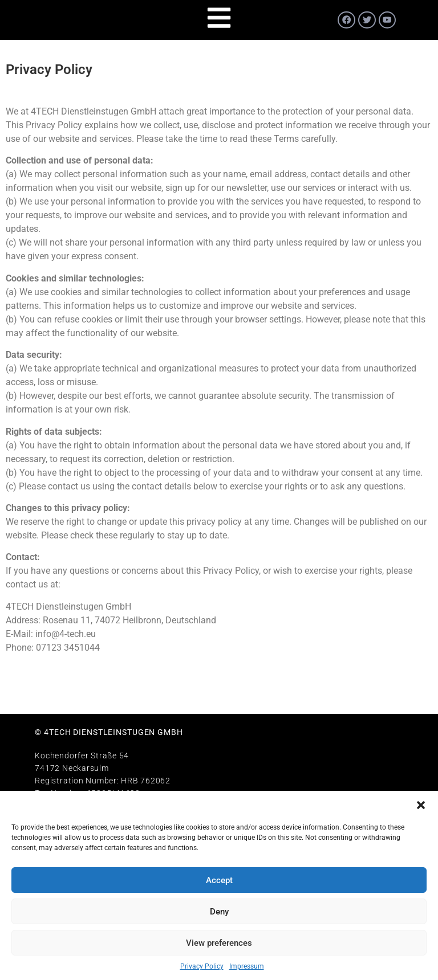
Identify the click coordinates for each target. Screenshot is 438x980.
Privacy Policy (202, 966)
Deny (219, 912)
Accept (219, 880)
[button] (421, 805)
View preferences (219, 943)
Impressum (247, 966)
